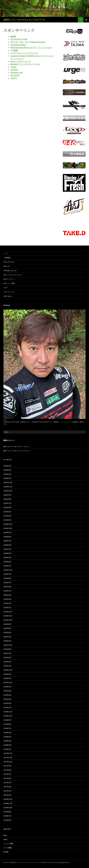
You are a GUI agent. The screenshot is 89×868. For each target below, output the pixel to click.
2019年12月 (8, 682)
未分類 (6, 852)
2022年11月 (8, 616)
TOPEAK (14, 70)
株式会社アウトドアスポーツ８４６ (25, 64)
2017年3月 (7, 791)
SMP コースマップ (9, 279)
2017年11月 (8, 758)
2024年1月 (7, 566)
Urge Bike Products (18, 45)
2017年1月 (7, 795)
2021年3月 (7, 657)
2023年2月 (7, 603)
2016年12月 (8, 799)
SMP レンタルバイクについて (13, 275)
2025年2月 (7, 520)
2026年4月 (7, 466)
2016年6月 (7, 820)
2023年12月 (8, 570)
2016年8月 (7, 812)
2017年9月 (7, 766)
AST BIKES (15, 75)
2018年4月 (7, 737)
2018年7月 (7, 728)
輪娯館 (13, 36)
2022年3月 (7, 637)
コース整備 (8, 848)
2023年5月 (7, 591)
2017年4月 (7, 787)
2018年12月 (8, 712)
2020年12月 (8, 670)
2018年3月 (7, 741)
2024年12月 (8, 524)
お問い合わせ (8, 296)
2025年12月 (8, 482)
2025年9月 (7, 495)
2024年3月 (7, 557)
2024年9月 (7, 532)
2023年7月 (7, 582)
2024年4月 (7, 553)
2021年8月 (7, 649)
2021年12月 (8, 645)
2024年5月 (7, 549)
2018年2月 (7, 745)
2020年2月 (7, 678)
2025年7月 (7, 503)
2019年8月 (7, 691)
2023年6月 (7, 587)
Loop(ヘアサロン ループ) (21, 61)
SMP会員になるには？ (10, 270)
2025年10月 (8, 491)
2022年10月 (8, 620)
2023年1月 (7, 607)
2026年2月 (7, 474)
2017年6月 (7, 778)
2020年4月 (7, 674)
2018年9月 (7, 720)
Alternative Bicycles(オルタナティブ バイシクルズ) (31, 47)
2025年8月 (7, 499)
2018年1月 (7, 749)
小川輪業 (14, 50)
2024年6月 (7, 545)
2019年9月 (7, 687)
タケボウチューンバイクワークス (24, 53)
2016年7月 (7, 816)
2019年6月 (7, 695)
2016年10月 (8, 808)
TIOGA (13, 67)
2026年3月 (7, 470)
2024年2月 (7, 562)
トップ (6, 253)
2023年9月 (7, 574)
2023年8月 (7, 578)
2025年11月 (8, 487)
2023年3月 (7, 599)
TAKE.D (14, 78)
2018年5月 (7, 732)
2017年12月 (8, 753)
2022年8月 (7, 628)
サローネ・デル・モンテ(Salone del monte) (28, 42)
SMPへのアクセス (9, 262)
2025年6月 (7, 507)
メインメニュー (86, 20)
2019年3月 (7, 703)
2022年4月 (7, 632)
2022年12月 (8, 612)
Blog (5, 835)
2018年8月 (7, 724)
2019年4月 (7, 699)
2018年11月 (8, 716)
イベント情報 (8, 844)
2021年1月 (7, 666)
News (6, 839)
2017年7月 (7, 774)
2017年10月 (8, 762)
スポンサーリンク (9, 292)
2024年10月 (8, 528)
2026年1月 (7, 478)
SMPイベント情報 (9, 283)
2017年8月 (7, 770)
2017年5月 (7, 783)
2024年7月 (7, 541)
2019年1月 (7, 707)
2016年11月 (8, 803)
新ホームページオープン (12, 446)
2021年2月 (7, 662)
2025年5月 (7, 512)
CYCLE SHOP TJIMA (19, 39)
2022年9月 (7, 624)
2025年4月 (7, 516)
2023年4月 (7, 595)
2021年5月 (7, 653)
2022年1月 (7, 641)
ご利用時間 (7, 258)
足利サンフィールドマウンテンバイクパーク (24, 20)
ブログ (6, 288)
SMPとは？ (7, 266)
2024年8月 (7, 537)
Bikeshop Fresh (17, 72)
